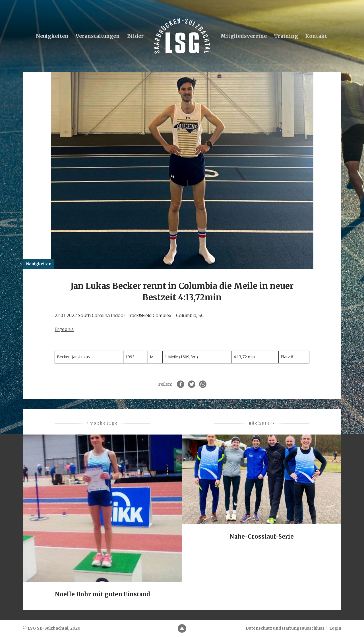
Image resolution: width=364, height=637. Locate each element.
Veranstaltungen (98, 36)
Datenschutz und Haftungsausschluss (285, 628)
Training (286, 36)
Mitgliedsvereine (244, 36)
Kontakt (316, 36)
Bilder (135, 36)
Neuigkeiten (52, 36)
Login (335, 628)
